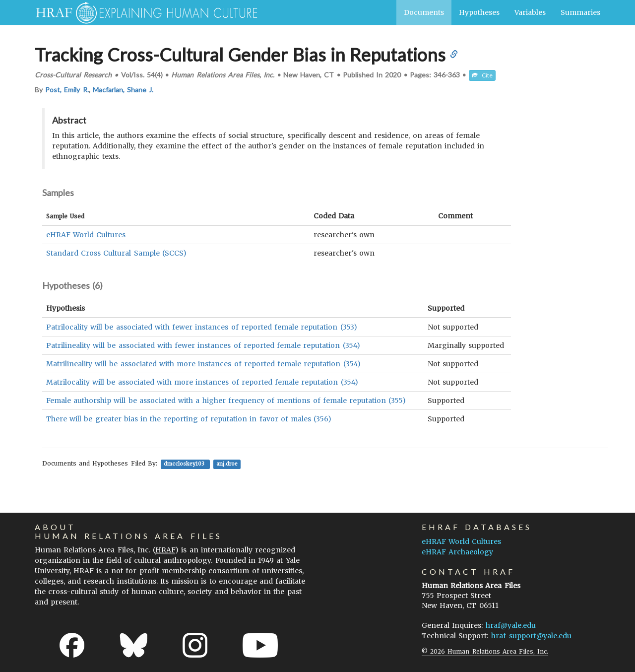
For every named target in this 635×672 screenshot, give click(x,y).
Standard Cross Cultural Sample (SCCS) (116, 253)
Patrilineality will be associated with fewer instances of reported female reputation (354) (203, 345)
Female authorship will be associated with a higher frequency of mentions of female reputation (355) (226, 401)
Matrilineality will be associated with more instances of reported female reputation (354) (203, 364)
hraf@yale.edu (511, 625)
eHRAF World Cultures (86, 235)
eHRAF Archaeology (457, 552)
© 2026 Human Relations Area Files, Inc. (485, 651)
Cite (482, 75)
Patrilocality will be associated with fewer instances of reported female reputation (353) (202, 327)
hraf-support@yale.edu (531, 636)
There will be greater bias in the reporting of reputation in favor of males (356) (189, 419)
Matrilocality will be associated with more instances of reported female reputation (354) (202, 382)
